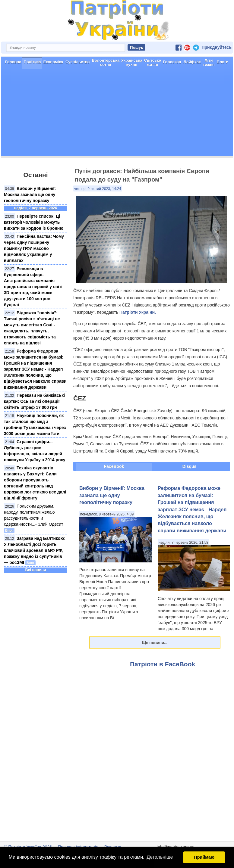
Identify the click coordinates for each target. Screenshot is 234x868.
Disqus (190, 466)
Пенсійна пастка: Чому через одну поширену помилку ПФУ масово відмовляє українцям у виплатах (34, 248)
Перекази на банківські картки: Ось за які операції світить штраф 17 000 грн (34, 401)
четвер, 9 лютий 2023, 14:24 (98, 189)
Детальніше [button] (160, 857)
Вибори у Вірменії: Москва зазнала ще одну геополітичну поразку (30, 194)
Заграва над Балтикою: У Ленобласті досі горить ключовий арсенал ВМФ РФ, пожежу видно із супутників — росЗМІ (35, 550)
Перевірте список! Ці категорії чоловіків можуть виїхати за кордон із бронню (34, 222)
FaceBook (114, 466)
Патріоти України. (138, 312)
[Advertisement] (117, 114)
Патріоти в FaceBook (163, 664)
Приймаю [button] (204, 857)
